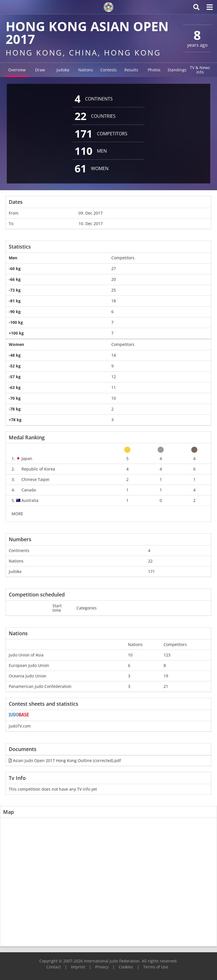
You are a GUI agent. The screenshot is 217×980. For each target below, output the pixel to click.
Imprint (78, 967)
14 (114, 355)
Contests (108, 70)
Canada (29, 490)
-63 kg (15, 387)
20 (114, 279)
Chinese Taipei (35, 479)
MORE (17, 514)
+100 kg (16, 333)
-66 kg (15, 279)
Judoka (63, 70)
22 (150, 561)
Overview (17, 70)
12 (114, 377)
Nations (86, 70)
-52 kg (15, 366)
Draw (40, 70)
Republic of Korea (38, 469)
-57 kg (15, 377)
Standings (177, 70)
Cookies (126, 967)
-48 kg (15, 355)
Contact (54, 967)
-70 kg (15, 398)
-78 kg (15, 409)
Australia (30, 500)
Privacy (102, 967)
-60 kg (15, 268)
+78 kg (15, 420)
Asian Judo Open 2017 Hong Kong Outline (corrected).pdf (65, 760)
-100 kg (16, 322)
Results (131, 70)
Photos (154, 70)
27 (114, 268)
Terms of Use (156, 967)
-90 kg (15, 312)
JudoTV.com (20, 726)
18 (114, 301)
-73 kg (15, 290)
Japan (27, 458)
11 (114, 387)
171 (151, 571)
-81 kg (15, 301)
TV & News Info (200, 70)
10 (114, 398)
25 (114, 290)
